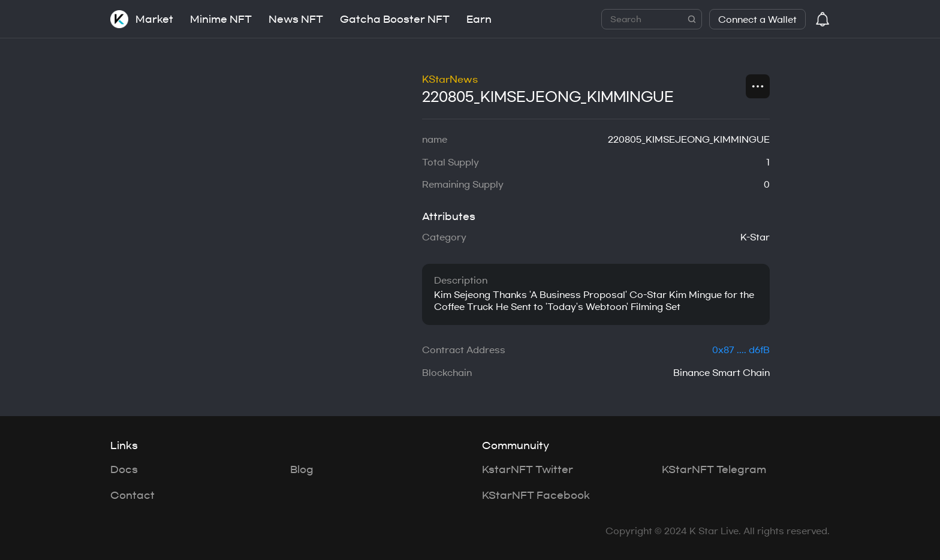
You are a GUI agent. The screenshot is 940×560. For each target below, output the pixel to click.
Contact (132, 495)
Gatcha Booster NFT (395, 19)
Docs (124, 469)
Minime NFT (221, 19)
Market (154, 19)
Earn (479, 19)
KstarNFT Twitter (528, 469)
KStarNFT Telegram (714, 469)
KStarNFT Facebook (536, 495)
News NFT (296, 19)
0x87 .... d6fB (741, 350)
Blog (302, 469)
